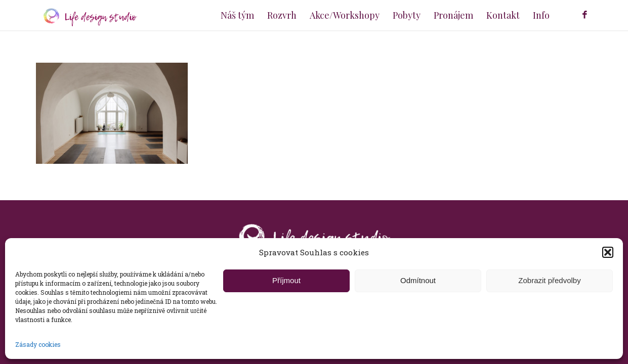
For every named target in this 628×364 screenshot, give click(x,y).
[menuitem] (237, 15)
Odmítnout (418, 280)
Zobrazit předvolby (549, 280)
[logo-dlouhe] (87, 15)
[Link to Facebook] (585, 15)
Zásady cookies (38, 344)
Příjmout (286, 280)
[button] (608, 252)
